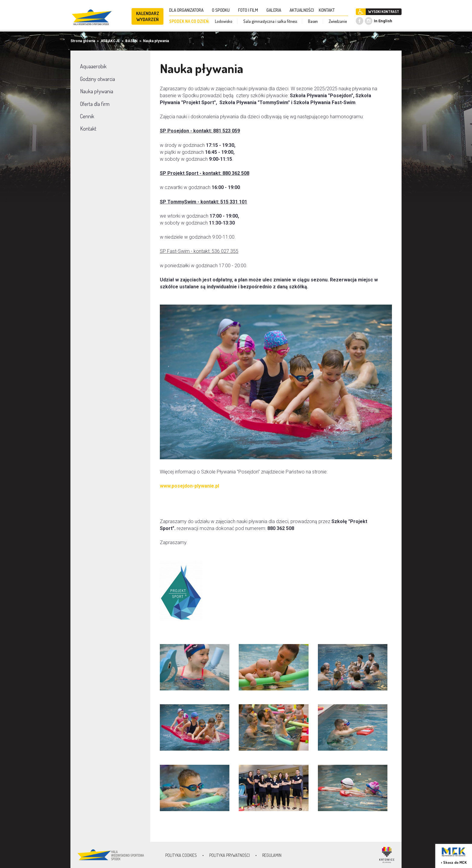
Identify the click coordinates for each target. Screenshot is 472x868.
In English (383, 21)
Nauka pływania (156, 41)
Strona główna (83, 41)
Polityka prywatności (230, 855)
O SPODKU (223, 10)
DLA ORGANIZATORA (188, 10)
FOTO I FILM (250, 10)
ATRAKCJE (110, 41)
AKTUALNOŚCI (302, 10)
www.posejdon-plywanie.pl (189, 486)
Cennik (87, 116)
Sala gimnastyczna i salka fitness (270, 21)
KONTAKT (329, 10)
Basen (313, 21)
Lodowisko (224, 21)
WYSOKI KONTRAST (384, 12)
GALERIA (276, 10)
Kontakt (88, 129)
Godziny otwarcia (98, 79)
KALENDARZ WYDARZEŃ (148, 16)
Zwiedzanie (338, 21)
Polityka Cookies (181, 855)
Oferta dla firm (95, 104)
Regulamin (272, 855)
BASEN (131, 41)
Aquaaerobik (93, 66)
